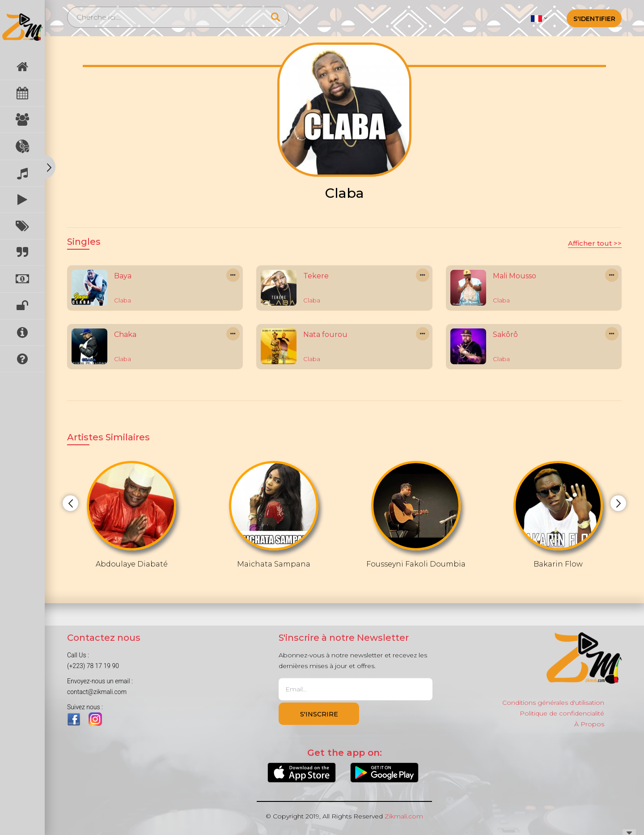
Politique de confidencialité (562, 713)
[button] (539, 18)
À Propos (589, 724)
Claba (123, 300)
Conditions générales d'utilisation (553, 703)
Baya (123, 276)
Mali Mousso (515, 276)
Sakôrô (505, 334)
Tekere (316, 276)
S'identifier (594, 19)
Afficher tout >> (595, 243)
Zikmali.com (404, 816)
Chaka (125, 334)
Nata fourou (325, 334)
